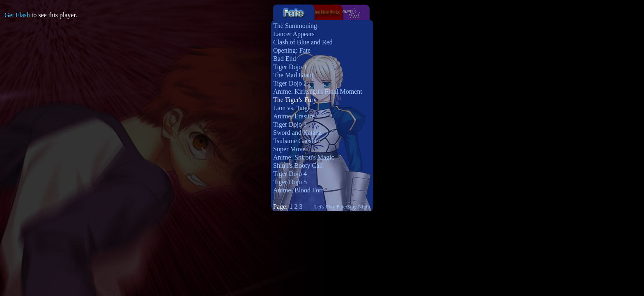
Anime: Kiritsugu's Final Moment (318, 91)
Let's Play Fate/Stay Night (342, 207)
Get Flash (17, 15)
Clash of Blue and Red (303, 42)
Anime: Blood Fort (298, 190)
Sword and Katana (297, 133)
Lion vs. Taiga (292, 108)
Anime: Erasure (294, 116)
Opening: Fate (292, 50)
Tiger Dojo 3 (290, 124)
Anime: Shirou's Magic (304, 157)
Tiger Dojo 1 (290, 67)
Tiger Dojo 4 (290, 174)
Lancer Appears (294, 34)
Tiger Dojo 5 (290, 182)
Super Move (289, 149)
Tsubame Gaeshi (295, 141)
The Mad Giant (293, 75)
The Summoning (295, 26)
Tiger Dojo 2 (290, 83)
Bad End (285, 59)
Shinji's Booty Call (298, 165)
